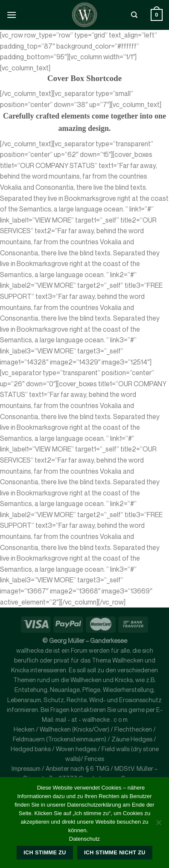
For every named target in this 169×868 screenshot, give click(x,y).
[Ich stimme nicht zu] (158, 825)
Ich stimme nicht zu (115, 853)
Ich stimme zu (45, 853)
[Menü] (12, 15)
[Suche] (134, 15)
